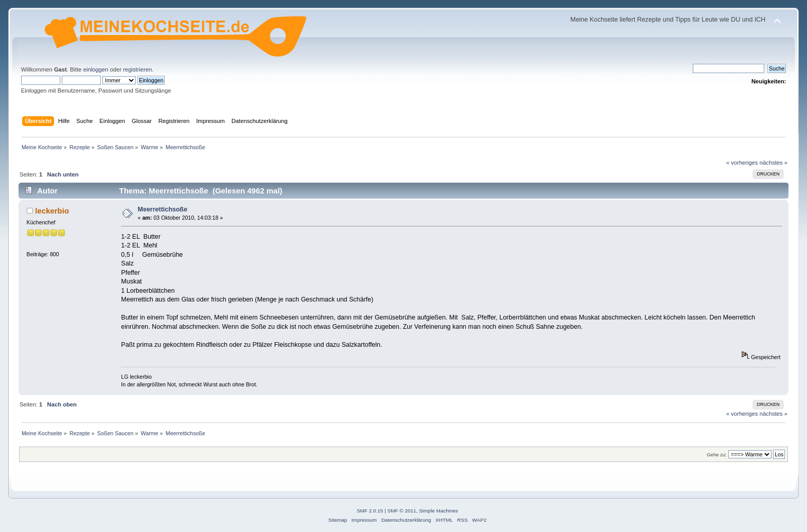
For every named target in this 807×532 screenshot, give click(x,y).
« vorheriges (742, 163)
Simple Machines (438, 511)
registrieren (137, 69)
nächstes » (774, 163)
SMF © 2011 (402, 511)
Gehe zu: (717, 455)
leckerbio (52, 211)
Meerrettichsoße (163, 209)
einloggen (96, 69)
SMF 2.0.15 (370, 511)
